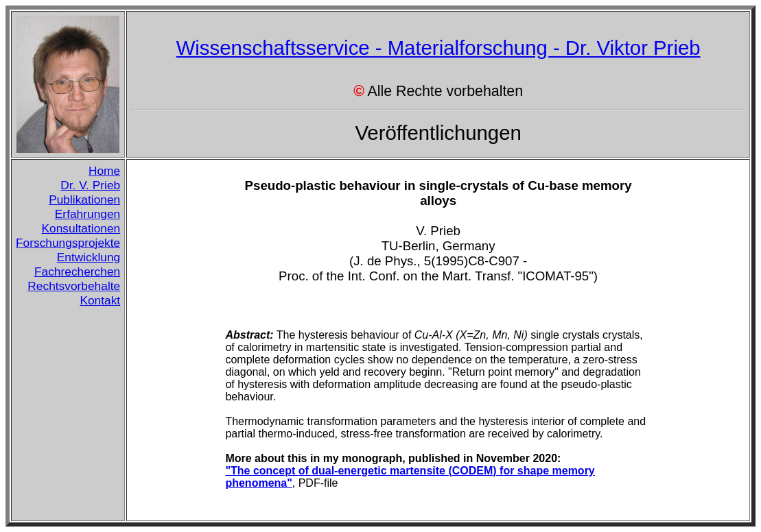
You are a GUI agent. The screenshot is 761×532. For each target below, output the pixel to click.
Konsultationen (81, 228)
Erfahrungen (87, 214)
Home (104, 171)
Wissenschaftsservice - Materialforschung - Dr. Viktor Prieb (438, 48)
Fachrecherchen (77, 271)
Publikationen (84, 199)
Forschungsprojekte (68, 243)
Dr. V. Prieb (90, 185)
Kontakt (100, 300)
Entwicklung (89, 257)
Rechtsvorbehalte (74, 286)
